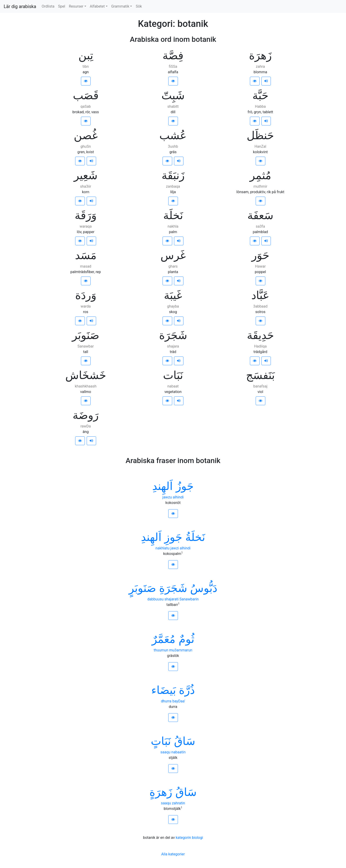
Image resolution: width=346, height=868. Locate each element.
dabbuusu (155, 599)
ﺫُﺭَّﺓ (187, 690)
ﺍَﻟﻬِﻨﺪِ (162, 486)
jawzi (174, 548)
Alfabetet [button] (97, 6)
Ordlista (48, 6)
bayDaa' (179, 701)
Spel (62, 6)
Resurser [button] (76, 6)
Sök (139, 6)
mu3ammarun (181, 650)
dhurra (166, 701)
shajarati (171, 599)
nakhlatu (162, 548)
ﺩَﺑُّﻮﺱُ (204, 588)
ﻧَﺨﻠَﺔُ (195, 537)
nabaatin (178, 752)
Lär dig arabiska (20, 6)
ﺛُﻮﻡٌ (186, 639)
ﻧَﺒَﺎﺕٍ (161, 741)
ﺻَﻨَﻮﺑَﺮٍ (142, 588)
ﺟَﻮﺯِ (173, 537)
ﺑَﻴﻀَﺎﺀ (164, 690)
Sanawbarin (189, 599)
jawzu (167, 497)
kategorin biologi (189, 838)
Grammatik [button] (120, 6)
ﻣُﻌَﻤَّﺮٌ (164, 639)
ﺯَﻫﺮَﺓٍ (161, 792)
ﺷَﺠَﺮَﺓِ (173, 588)
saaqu (166, 752)
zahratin (179, 803)
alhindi (178, 497)
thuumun (161, 650)
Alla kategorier (173, 854)
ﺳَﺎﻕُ (185, 741)
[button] (86, 81)
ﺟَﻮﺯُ (185, 486)
